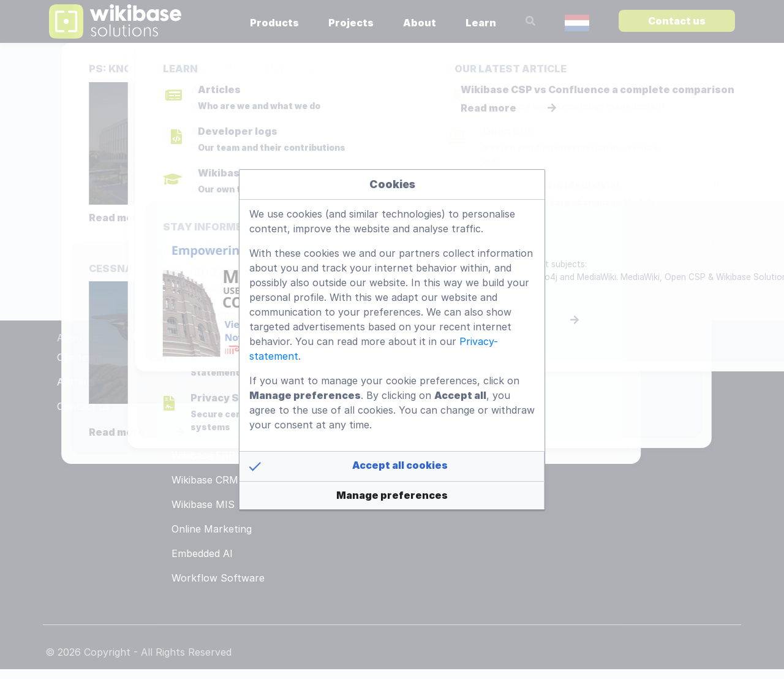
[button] (392, 466)
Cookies (392, 184)
